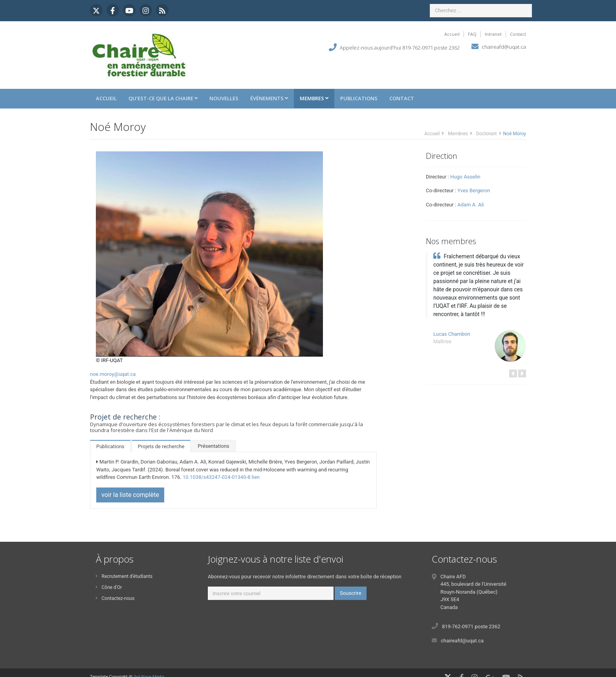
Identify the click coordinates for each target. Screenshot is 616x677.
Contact (518, 34)
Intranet (493, 34)
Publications (359, 98)
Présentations (213, 446)
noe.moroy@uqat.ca (113, 374)
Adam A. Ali (470, 205)
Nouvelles (224, 98)
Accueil (452, 34)
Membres (314, 98)
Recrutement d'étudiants (124, 576)
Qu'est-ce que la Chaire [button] (163, 98)
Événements (269, 98)
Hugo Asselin (465, 177)
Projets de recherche (161, 446)
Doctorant (487, 134)
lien (256, 477)
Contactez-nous (115, 598)
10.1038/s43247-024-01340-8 (216, 477)
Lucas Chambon (452, 334)
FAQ (472, 34)
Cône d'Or (109, 587)
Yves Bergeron (474, 190)
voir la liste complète (130, 495)
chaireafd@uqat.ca (504, 47)
